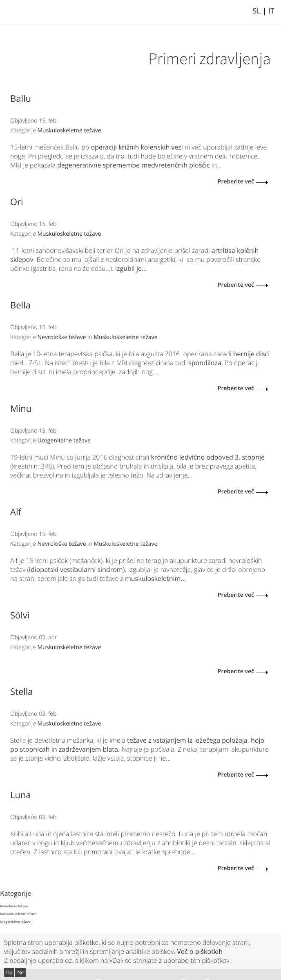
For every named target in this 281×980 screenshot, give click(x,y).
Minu (21, 409)
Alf (16, 512)
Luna (21, 795)
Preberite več (236, 182)
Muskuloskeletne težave (69, 131)
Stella (22, 692)
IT (271, 11)
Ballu (21, 98)
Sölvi (20, 615)
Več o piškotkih (200, 951)
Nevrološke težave (62, 337)
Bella (20, 305)
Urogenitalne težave (64, 441)
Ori (17, 202)
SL (257, 11)
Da (9, 972)
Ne (20, 972)
